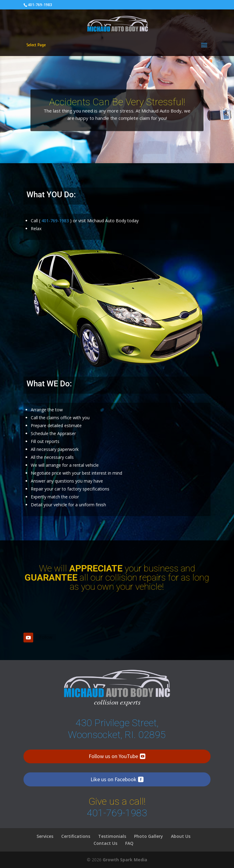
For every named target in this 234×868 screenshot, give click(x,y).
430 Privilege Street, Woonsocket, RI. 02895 (117, 729)
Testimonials (112, 836)
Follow (46, 637)
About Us (181, 836)
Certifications (76, 836)
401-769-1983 (40, 5)
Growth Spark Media (125, 860)
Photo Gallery (149, 836)
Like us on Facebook (113, 779)
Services (45, 836)
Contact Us (105, 843)
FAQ (129, 843)
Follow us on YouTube (113, 756)
